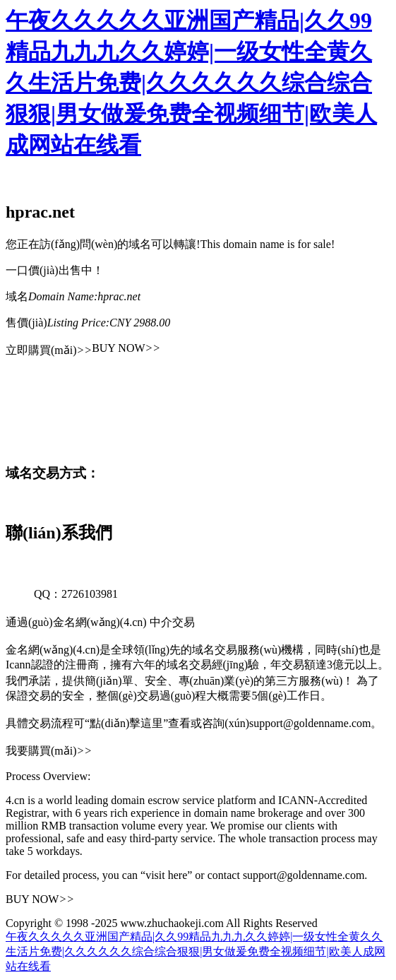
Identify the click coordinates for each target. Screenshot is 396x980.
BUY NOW (126, 348)
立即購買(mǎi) (49, 350)
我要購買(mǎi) (49, 751)
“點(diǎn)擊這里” (126, 723)
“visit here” (166, 875)
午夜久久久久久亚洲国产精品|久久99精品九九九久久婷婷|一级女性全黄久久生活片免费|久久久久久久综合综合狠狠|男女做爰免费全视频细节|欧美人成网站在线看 (191, 83)
